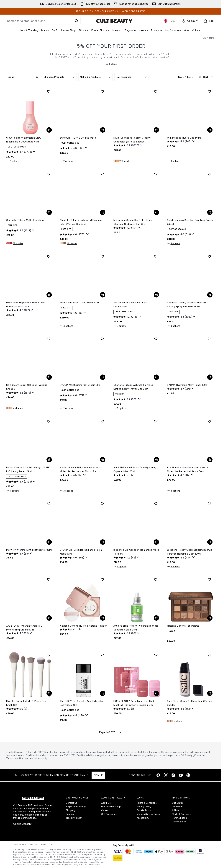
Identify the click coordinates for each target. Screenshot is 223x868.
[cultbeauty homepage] (114, 21)
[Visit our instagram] (173, 775)
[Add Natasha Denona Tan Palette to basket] (210, 618)
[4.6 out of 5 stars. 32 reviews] (18, 633)
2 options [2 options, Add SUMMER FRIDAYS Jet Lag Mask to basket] (66, 161)
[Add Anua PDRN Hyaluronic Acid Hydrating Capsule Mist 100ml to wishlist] (156, 421)
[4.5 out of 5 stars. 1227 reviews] (19, 230)
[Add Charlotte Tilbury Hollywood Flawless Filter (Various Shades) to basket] (103, 212)
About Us (106, 803)
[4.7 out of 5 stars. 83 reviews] (125, 633)
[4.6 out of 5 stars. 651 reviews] (179, 709)
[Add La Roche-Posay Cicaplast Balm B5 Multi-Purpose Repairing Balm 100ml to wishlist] (209, 504)
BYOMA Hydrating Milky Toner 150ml (188, 385)
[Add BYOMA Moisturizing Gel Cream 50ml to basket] (103, 377)
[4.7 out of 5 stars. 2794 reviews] (19, 152)
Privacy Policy (144, 807)
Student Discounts (181, 814)
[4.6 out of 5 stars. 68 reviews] (71, 313)
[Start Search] (77, 21)
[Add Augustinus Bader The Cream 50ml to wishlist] (102, 256)
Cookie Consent (22, 824)
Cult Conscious (109, 814)
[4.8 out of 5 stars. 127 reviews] (18, 310)
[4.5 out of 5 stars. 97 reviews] (71, 475)
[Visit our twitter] (166, 775)
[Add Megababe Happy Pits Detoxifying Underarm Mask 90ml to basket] (49, 295)
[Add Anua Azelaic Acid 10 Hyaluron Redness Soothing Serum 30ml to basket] (156, 618)
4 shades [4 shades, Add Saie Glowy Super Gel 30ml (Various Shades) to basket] (18, 408)
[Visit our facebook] (158, 775)
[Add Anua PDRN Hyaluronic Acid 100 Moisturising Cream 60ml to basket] (49, 618)
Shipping (70, 810)
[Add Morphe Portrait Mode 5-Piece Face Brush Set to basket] (49, 693)
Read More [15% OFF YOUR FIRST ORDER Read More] (110, 64)
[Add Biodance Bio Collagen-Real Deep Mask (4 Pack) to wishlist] (156, 504)
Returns (70, 814)
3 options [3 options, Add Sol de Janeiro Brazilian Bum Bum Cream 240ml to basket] (174, 243)
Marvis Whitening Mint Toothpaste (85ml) (29, 550)
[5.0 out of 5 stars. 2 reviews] (124, 475)
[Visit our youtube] (181, 775)
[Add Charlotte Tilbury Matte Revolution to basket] (49, 212)
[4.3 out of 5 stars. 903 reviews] (179, 142)
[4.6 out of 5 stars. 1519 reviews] (19, 393)
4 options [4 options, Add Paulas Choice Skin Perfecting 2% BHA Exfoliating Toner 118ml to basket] (13, 491)
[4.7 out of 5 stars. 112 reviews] (179, 475)
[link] (190, 21)
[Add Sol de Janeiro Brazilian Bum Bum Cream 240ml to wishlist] (209, 174)
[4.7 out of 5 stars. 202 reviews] (125, 399)
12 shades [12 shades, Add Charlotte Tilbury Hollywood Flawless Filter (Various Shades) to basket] (72, 243)
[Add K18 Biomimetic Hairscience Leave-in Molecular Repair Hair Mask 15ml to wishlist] (102, 421)
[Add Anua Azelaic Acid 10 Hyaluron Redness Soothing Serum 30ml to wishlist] (156, 579)
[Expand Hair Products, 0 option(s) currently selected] (131, 77)
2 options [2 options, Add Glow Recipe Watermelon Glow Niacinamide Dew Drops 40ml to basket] (13, 161)
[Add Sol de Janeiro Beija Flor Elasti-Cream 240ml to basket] (156, 295)
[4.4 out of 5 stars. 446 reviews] (72, 715)
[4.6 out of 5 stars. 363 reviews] (72, 558)
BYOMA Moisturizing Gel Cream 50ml (81, 385)
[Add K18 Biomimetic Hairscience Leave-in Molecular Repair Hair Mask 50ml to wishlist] (209, 421)
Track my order (74, 818)
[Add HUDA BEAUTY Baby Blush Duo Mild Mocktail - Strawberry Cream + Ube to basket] (156, 693)
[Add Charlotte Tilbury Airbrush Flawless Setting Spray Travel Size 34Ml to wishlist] (156, 339)
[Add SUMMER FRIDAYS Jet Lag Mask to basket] (103, 130)
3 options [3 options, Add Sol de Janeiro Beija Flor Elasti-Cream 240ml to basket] (120, 326)
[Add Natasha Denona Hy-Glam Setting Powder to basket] (103, 618)
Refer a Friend (179, 818)
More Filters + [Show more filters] (186, 77)
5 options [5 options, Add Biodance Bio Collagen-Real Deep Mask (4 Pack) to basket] (120, 566)
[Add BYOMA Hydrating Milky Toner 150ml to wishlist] (209, 339)
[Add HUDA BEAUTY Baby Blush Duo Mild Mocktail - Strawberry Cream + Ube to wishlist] (156, 655)
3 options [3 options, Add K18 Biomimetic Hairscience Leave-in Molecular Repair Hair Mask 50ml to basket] (174, 491)
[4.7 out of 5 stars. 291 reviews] (179, 389)
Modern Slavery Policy (148, 814)
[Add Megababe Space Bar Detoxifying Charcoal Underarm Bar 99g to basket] (156, 212)
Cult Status (177, 803)
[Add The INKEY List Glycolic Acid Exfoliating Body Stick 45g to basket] (103, 693)
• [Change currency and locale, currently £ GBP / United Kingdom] (170, 21)
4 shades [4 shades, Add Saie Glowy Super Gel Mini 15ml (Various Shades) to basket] (179, 721)
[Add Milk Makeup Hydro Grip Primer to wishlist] (209, 91)
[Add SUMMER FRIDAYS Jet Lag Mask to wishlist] (102, 91)
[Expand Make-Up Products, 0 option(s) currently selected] (95, 77)
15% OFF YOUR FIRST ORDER (110, 46)
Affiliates (176, 810)
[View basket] (209, 21)
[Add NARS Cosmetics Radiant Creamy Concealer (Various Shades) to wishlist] (156, 91)
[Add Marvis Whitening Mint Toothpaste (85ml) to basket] (49, 542)
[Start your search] (43, 21)
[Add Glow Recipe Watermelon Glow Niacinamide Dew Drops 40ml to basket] (49, 130)
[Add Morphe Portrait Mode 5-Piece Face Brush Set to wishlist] (49, 655)
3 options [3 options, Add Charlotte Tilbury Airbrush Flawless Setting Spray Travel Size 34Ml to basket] (120, 408)
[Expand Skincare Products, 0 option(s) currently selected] (59, 77)
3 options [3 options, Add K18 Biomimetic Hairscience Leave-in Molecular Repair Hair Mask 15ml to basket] (66, 491)
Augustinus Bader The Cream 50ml (79, 303)
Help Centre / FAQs (76, 807)
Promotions (178, 807)
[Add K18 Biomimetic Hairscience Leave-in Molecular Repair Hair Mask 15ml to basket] (103, 460)
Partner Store (179, 822)
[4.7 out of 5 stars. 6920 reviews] (126, 145)
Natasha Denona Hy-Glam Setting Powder (83, 626)
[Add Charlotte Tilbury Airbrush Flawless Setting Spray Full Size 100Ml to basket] (210, 295)
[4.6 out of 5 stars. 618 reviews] (179, 234)
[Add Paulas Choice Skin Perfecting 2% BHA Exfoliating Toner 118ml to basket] (49, 460)
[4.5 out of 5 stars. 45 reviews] (125, 558)
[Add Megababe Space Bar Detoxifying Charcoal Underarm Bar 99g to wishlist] (156, 174)
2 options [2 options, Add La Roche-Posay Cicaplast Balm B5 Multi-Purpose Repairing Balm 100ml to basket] (174, 566)
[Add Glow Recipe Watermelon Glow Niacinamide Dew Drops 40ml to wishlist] (49, 91)
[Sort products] (206, 77)
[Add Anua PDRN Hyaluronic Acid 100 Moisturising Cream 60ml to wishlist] (49, 579)
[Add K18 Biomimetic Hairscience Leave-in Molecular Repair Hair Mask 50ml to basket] (210, 460)
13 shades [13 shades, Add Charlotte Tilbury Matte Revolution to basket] (18, 243)
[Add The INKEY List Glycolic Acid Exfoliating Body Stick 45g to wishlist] (102, 655)
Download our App (111, 807)
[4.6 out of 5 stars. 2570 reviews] (73, 234)
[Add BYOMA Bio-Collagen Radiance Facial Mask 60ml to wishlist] (102, 504)
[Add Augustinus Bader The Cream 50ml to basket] (103, 295)
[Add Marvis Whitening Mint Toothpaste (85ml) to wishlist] (49, 504)
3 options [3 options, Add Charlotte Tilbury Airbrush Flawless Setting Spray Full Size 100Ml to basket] (174, 326)
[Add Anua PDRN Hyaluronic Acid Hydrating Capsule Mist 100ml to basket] (156, 460)
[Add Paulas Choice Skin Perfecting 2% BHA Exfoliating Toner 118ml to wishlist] (49, 421)
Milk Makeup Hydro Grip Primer (185, 138)
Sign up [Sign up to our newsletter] (98, 775)
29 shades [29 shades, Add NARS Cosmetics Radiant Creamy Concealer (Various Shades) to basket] (126, 161)
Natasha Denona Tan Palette (183, 626)
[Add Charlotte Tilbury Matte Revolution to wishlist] (49, 174)
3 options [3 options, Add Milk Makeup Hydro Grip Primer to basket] (174, 161)
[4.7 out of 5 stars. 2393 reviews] (19, 482)
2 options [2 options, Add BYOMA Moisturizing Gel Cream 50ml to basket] (66, 408)
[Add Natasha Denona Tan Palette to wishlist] (209, 579)
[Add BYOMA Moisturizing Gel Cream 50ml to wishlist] (102, 339)
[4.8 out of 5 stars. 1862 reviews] (180, 317)
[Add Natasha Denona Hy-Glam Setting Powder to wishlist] (102, 579)
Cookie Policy (144, 810)
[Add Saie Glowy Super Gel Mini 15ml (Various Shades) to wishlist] (209, 655)
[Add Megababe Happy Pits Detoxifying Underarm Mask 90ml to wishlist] (49, 256)
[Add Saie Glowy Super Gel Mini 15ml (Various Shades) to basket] (210, 693)
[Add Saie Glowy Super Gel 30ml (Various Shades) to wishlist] (49, 339)
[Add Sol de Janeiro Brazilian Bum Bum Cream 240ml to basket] (210, 212)
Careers (105, 810)
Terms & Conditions (147, 803)
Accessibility (143, 818)
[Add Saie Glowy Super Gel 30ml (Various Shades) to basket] (49, 377)
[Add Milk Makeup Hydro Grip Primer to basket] (210, 130)
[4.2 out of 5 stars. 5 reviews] (70, 630)
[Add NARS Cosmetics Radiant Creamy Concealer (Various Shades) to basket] (156, 130)
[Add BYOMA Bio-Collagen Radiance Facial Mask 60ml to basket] (103, 542)
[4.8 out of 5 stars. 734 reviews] (179, 558)
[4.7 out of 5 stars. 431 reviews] (125, 228)
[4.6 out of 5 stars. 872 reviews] (72, 395)
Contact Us (72, 803)
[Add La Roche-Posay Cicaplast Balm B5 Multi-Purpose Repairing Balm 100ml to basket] (210, 542)
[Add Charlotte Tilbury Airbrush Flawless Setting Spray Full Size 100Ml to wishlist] (209, 256)
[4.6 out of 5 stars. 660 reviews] (72, 148)
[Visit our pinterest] (188, 775)
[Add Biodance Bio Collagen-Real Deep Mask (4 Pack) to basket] (156, 542)
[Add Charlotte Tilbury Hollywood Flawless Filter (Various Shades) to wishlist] (102, 174)
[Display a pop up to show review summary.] (34, 152)
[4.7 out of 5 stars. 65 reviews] (18, 554)
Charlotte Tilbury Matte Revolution (26, 220)
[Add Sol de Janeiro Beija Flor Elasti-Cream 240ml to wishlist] (156, 256)
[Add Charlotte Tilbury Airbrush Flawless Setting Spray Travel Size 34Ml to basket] (156, 377)
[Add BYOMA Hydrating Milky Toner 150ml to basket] (210, 377)
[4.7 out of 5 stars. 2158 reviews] (126, 317)
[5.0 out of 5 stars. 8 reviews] (17, 709)
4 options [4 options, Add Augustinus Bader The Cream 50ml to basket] (67, 326)
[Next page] (120, 732)
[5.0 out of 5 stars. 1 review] (124, 709)
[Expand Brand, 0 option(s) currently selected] (23, 77)
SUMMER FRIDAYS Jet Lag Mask (78, 138)
